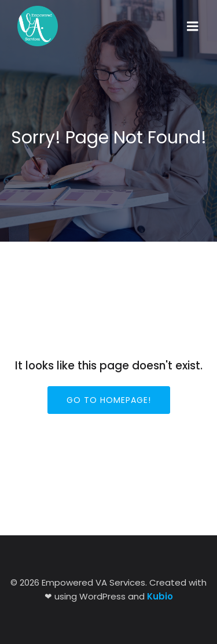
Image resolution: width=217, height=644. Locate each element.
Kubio (160, 596)
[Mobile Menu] (193, 27)
